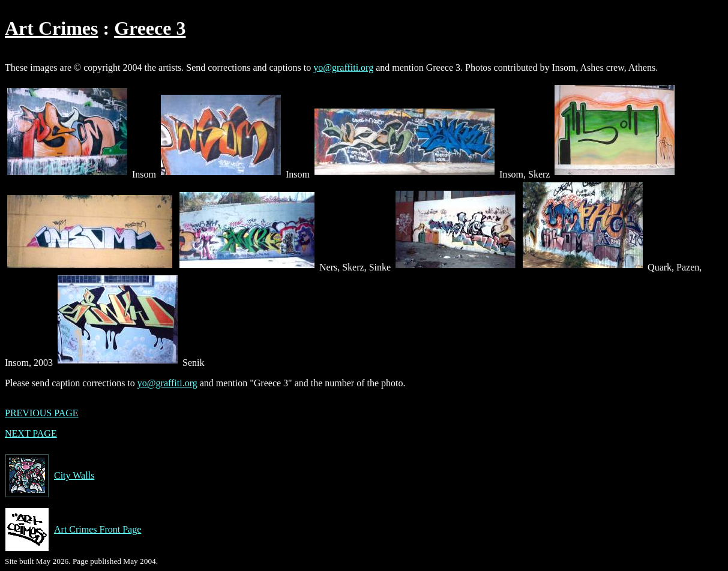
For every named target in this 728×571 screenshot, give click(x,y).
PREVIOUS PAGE (42, 413)
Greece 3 (150, 28)
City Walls (50, 476)
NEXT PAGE (31, 433)
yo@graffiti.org (343, 67)
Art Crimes (51, 28)
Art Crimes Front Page (73, 530)
